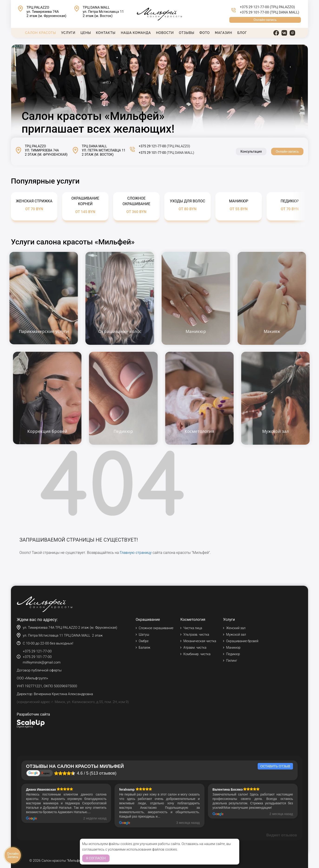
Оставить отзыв (275, 766)
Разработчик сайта (33, 714)
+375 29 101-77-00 (254, 12)
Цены (86, 33)
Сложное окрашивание (156, 628)
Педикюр (233, 654)
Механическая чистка (200, 641)
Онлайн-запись (265, 20)
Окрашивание (148, 620)
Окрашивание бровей (242, 641)
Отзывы (187, 33)
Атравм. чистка (195, 648)
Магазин (224, 33)
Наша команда (136, 33)
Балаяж (145, 648)
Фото (205, 33)
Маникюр (233, 648)
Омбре (144, 641)
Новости (165, 33)
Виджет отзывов (282, 835)
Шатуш (144, 635)
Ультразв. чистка (196, 635)
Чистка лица (193, 628)
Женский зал (236, 628)
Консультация (251, 151)
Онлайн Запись (13, 855)
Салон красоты (41, 33)
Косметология (193, 620)
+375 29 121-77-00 (254, 7)
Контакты (106, 33)
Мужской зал (236, 635)
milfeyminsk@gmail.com (42, 662)
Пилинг (232, 661)
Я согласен (96, 858)
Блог (242, 33)
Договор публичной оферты (39, 670)
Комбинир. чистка (197, 654)
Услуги (68, 33)
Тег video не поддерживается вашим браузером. (159, 91)
